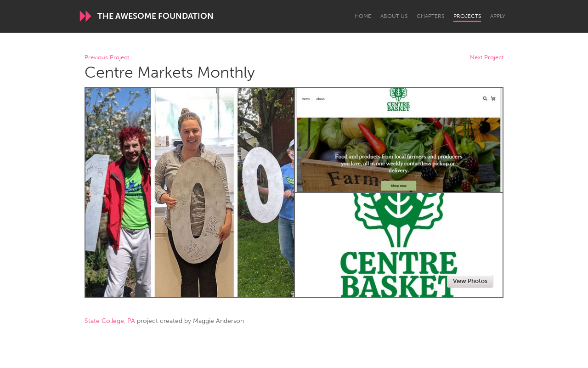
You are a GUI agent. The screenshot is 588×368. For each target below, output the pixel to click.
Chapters (430, 16)
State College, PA (110, 321)
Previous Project (107, 58)
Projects (467, 16)
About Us (394, 16)
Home (363, 16)
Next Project (487, 58)
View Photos (470, 281)
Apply (498, 16)
